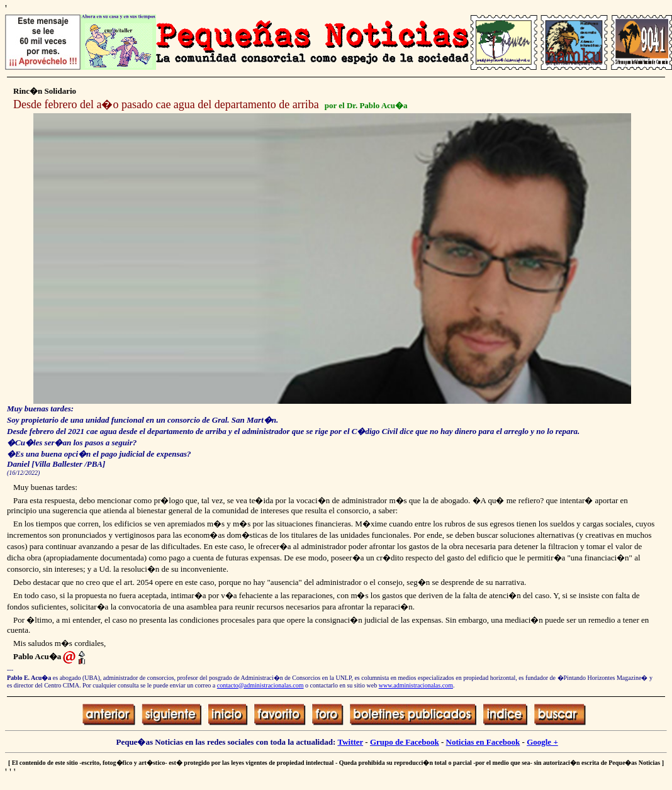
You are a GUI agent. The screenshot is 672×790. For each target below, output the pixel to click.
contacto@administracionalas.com (260, 685)
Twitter (350, 742)
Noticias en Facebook (483, 742)
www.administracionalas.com (416, 685)
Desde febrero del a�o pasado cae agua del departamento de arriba (166, 104)
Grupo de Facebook (405, 742)
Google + (542, 742)
